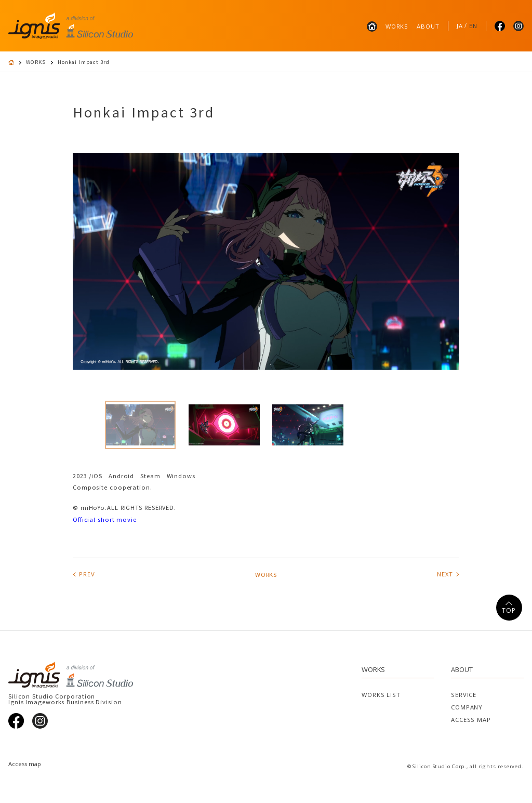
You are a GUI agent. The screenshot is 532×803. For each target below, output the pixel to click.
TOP (509, 610)
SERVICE (464, 695)
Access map (25, 764)
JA (460, 26)
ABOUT (428, 26)
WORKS (397, 26)
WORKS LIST (381, 695)
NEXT (445, 574)
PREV (87, 574)
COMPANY (467, 707)
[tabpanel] (266, 262)
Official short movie (105, 519)
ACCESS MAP (471, 720)
